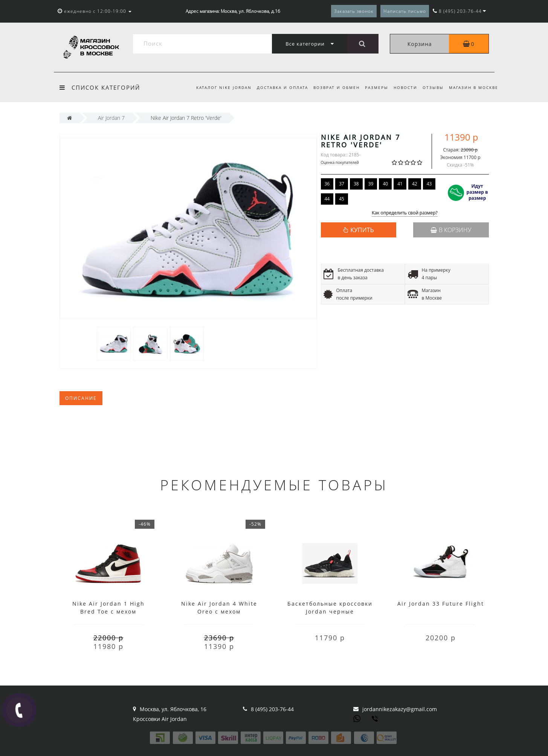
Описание (81, 398)
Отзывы (432, 87)
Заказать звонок (354, 11)
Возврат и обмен (332, 87)
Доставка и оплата (276, 87)
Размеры (373, 87)
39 (371, 184)
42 (415, 184)
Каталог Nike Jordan (217, 87)
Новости (403, 87)
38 (356, 184)
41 (400, 184)
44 (327, 199)
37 (342, 184)
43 (429, 184)
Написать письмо (405, 11)
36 (327, 184)
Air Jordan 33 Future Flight (441, 604)
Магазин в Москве (474, 87)
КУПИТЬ (362, 230)
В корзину (451, 230)
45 (342, 199)
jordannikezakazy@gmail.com (400, 709)
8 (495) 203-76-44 (272, 709)
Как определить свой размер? (405, 213)
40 (385, 184)
